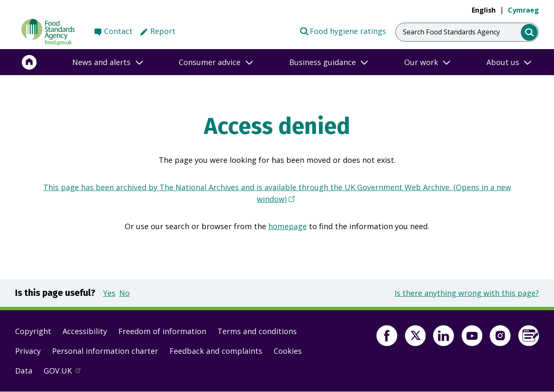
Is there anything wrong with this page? (467, 293)
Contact (118, 31)
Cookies (288, 351)
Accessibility (85, 331)
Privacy (28, 351)
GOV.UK (66, 373)
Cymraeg (523, 10)
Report (163, 31)
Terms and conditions (257, 331)
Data (24, 371)
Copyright (33, 331)
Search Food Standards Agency (451, 32)
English (484, 10)
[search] (529, 33)
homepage (287, 226)
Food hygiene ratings (343, 31)
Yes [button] (109, 293)
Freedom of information (162, 331)
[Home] (29, 62)
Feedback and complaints (216, 351)
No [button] (124, 293)
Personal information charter (105, 351)
